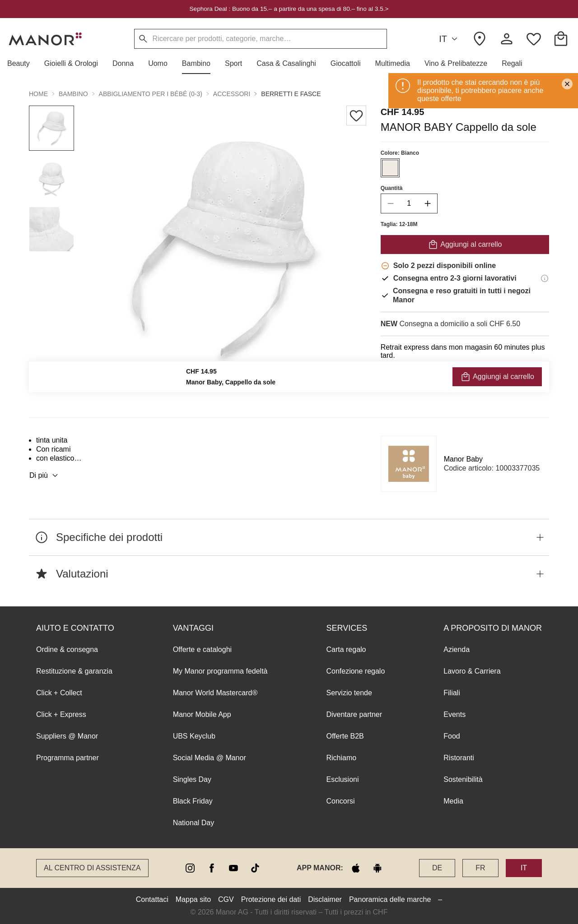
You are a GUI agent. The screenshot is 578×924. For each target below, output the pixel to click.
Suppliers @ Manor (67, 736)
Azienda (457, 649)
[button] (22, 64)
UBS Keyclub (194, 736)
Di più (45, 476)
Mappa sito (193, 899)
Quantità (392, 188)
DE (437, 868)
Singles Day (192, 779)
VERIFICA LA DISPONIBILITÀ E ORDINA (465, 376)
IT (450, 39)
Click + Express (61, 714)
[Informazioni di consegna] (545, 278)
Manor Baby (463, 459)
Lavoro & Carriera (472, 671)
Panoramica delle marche (390, 899)
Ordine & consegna (67, 649)
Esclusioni (342, 779)
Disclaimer (325, 899)
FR (480, 868)
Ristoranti (459, 758)
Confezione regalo (355, 671)
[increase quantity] (428, 203)
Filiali (452, 693)
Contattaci (152, 899)
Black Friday (193, 801)
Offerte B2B (345, 736)
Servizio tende (349, 693)
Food (452, 736)
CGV (226, 899)
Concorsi (340, 801)
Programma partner (68, 758)
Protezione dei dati (271, 899)
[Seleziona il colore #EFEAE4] (390, 168)
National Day (194, 823)
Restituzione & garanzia (74, 671)
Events (454, 714)
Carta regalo (346, 649)
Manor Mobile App (202, 714)
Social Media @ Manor (210, 758)
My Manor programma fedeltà (220, 671)
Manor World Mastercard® (215, 693)
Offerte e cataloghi (202, 649)
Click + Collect (59, 693)
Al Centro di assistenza (92, 868)
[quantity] (409, 203)
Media (453, 801)
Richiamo (341, 758)
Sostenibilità (463, 779)
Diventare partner (354, 714)
